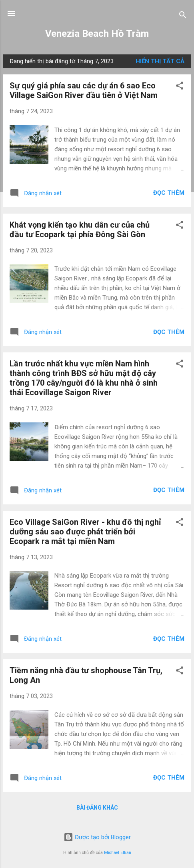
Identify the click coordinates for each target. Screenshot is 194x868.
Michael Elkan (118, 853)
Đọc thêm (169, 193)
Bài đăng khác (97, 808)
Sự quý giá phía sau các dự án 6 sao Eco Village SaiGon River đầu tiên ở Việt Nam (84, 90)
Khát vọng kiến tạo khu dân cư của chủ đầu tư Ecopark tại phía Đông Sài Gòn (80, 230)
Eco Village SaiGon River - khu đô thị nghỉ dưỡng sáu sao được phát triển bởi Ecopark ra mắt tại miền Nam (85, 532)
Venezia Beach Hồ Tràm (97, 34)
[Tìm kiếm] (183, 16)
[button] (180, 87)
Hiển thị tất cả (160, 61)
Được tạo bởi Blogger (97, 837)
